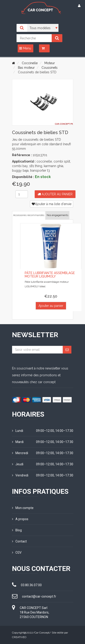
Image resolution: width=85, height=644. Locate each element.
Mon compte (23, 508)
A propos (20, 519)
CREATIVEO (19, 637)
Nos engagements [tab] (57, 215)
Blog (17, 530)
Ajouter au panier (55, 194)
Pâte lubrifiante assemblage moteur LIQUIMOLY (50, 275)
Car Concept (42, 633)
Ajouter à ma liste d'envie (52, 204)
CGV (17, 552)
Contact (19, 541)
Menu (25, 48)
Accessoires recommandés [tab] (29, 215)
